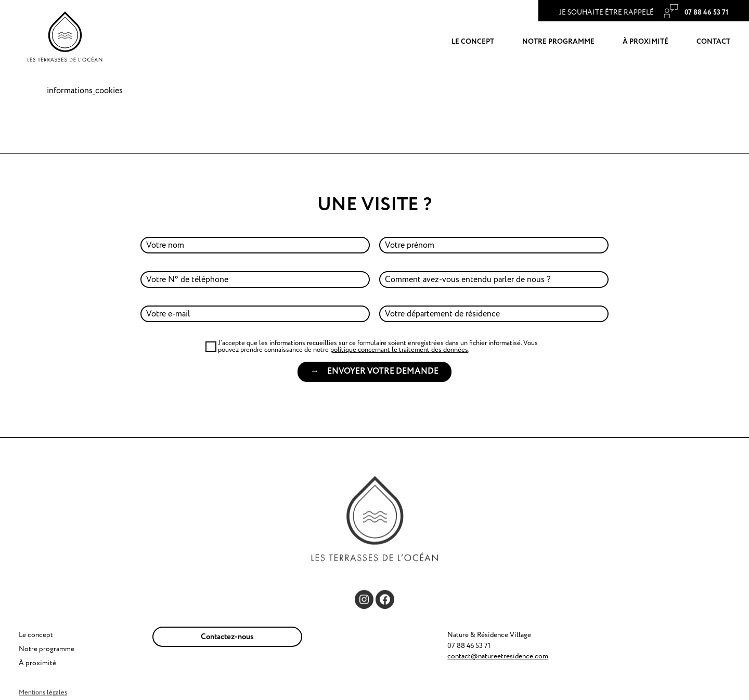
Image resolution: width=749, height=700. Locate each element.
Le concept (473, 42)
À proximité (645, 42)
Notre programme (558, 42)
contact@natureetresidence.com (498, 656)
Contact (713, 42)
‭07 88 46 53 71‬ (706, 12)
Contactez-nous (227, 637)
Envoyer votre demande (383, 371)
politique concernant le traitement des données (399, 350)
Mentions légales (43, 692)
